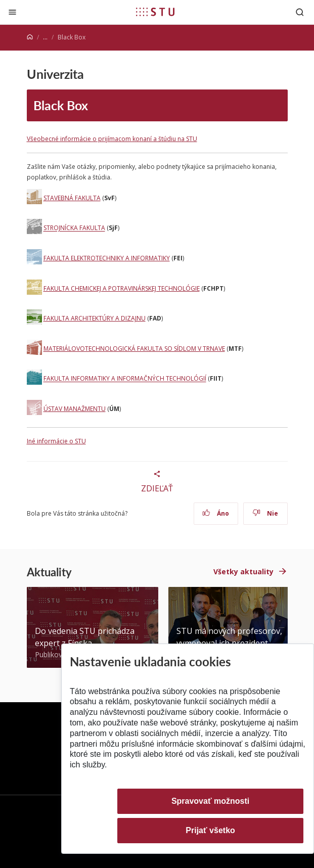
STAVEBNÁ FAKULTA (72, 198)
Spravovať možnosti (210, 801)
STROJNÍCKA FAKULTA (74, 228)
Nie (265, 513)
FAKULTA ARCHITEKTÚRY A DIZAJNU (95, 318)
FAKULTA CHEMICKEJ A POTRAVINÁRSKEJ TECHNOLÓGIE (122, 288)
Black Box (61, 105)
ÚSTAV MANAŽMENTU (75, 409)
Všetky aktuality (243, 572)
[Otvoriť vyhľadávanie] (300, 12)
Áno (216, 513)
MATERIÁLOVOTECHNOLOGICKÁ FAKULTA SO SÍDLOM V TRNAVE (134, 349)
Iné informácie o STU (56, 441)
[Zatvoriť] (12, 12)
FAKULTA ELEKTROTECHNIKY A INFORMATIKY (107, 258)
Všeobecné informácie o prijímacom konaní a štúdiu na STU (112, 139)
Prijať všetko (210, 830)
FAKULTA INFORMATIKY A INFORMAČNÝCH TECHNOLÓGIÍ (125, 379)
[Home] (30, 37)
